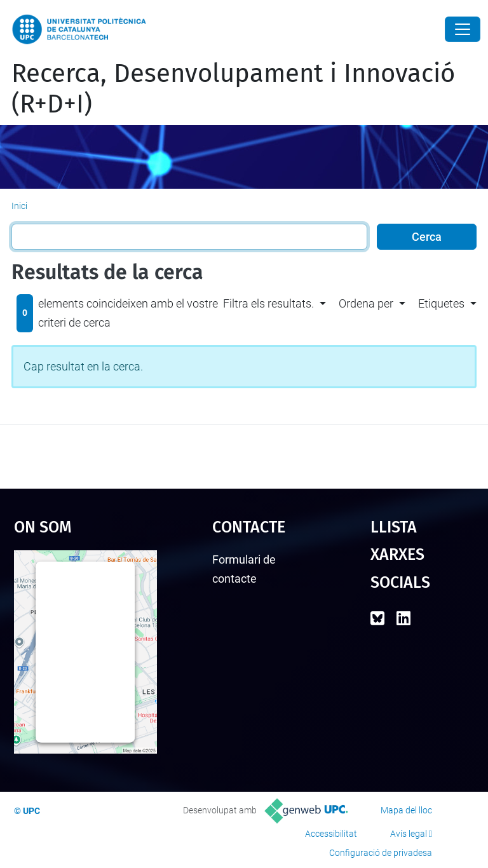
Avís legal (409, 834)
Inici (19, 206)
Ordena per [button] (366, 303)
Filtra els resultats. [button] (268, 303)
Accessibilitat (331, 834)
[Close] (463, 29)
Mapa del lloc (406, 810)
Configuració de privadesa (381, 853)
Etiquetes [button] (441, 303)
